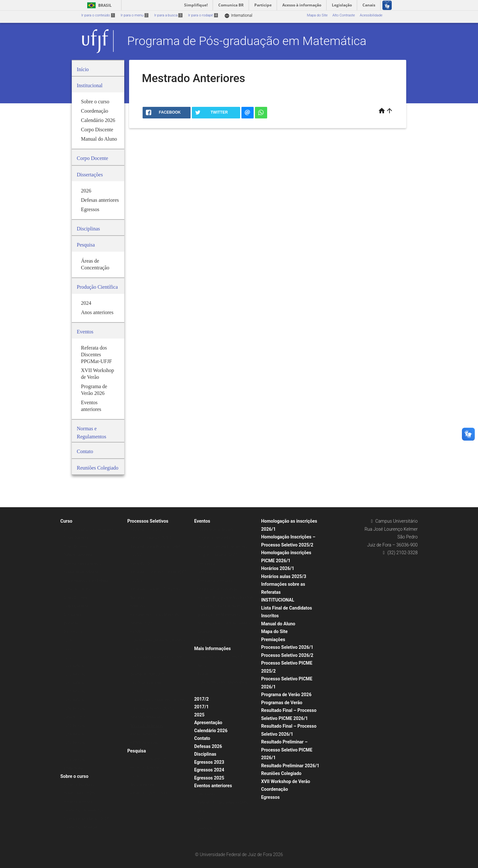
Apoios (203, 665)
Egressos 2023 (209, 762)
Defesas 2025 (75, 717)
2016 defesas (75, 709)
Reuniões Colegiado (281, 773)
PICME (136, 632)
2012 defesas (75, 751)
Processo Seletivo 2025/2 (151, 538)
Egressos (270, 797)
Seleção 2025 (141, 623)
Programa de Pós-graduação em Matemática (247, 41)
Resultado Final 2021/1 (149, 530)
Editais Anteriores (145, 734)
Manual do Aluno (278, 624)
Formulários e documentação (221, 657)
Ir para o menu (135, 15)
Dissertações (74, 632)
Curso (66, 521)
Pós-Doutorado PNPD (148, 683)
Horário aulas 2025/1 (81, 793)
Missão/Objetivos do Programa (89, 530)
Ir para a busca (168, 15)
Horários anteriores (79, 802)
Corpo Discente (76, 538)
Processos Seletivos (148, 521)
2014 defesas (75, 734)
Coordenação (274, 789)
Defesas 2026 (208, 746)
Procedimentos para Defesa (86, 581)
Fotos (202, 691)
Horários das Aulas (79, 785)
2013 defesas (75, 743)
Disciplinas (205, 754)
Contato (202, 738)
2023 (68, 649)
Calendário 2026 (211, 731)
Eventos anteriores (213, 786)
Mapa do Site (317, 15)
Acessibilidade (371, 15)
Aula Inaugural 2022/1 (215, 640)
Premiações (273, 639)
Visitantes (72, 623)
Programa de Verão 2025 (217, 555)
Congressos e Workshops (218, 589)
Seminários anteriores (215, 581)
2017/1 (201, 707)
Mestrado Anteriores (147, 726)
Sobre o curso (75, 776)
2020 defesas (75, 674)
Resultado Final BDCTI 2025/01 (155, 589)
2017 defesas (75, 700)
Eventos (202, 521)
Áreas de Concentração (149, 759)
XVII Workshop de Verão (286, 781)
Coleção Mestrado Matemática (222, 682)
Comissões (73, 615)
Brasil (98, 5)
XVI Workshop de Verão (216, 530)
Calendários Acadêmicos (84, 810)
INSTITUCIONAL (278, 600)
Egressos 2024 (209, 770)
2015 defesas (75, 726)
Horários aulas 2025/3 (284, 576)
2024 (68, 640)
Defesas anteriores (79, 555)
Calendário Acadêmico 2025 (86, 819)
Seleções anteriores (146, 717)
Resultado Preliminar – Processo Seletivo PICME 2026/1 (287, 750)
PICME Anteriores (145, 743)
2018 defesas (75, 691)
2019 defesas (75, 683)
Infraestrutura (75, 768)
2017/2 (201, 699)
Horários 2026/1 (278, 568)
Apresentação (208, 723)
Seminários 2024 (211, 572)
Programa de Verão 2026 (286, 695)
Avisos (203, 674)
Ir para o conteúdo (98, 15)
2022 (68, 657)
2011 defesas (75, 760)
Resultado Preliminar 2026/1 (290, 766)
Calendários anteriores (82, 827)
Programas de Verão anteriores (222, 547)
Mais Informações (212, 649)
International (238, 16)
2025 (199, 715)
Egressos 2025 (209, 778)
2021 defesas (75, 666)
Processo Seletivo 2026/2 (287, 655)
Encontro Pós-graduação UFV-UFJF (225, 598)
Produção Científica (146, 768)
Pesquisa (136, 751)
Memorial (138, 606)
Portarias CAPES (77, 589)
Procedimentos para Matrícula (155, 615)
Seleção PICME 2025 (147, 674)
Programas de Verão (214, 538)
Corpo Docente (76, 547)
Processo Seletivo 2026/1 (287, 647)
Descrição (205, 828)
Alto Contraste (344, 15)
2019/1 (136, 691)
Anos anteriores (143, 785)
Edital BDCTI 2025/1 (147, 564)
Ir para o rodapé (203, 15)
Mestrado (138, 598)
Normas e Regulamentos (84, 564)
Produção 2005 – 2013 (149, 793)
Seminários (206, 564)
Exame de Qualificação (82, 572)
